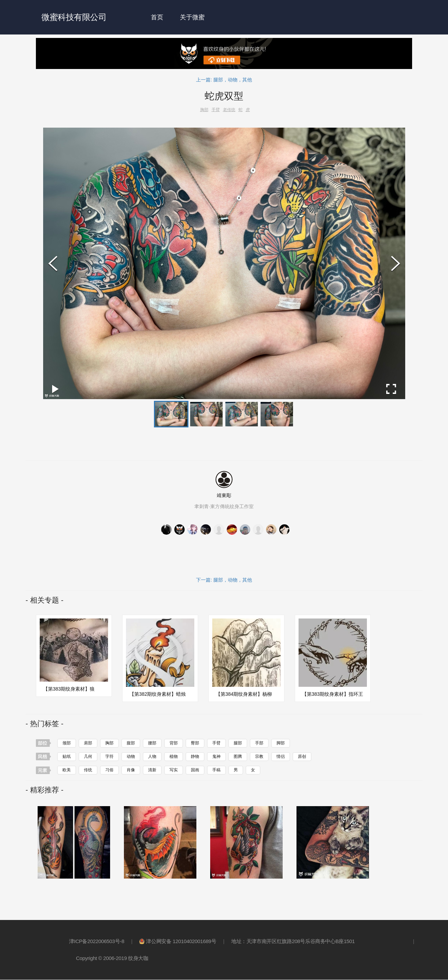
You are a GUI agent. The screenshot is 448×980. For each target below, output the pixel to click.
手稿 (216, 770)
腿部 (238, 743)
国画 (195, 770)
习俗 (109, 770)
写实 (174, 770)
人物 (152, 756)
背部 (174, 743)
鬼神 (216, 756)
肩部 (88, 743)
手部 (259, 743)
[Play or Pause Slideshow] (55, 389)
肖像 (131, 770)
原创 (302, 756)
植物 (174, 756)
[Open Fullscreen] (391, 389)
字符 (109, 756)
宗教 (259, 756)
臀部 (195, 743)
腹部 (131, 743)
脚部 (281, 743)
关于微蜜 (192, 17)
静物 (195, 756)
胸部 (109, 743)
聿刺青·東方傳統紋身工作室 (224, 507)
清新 (152, 770)
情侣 (281, 756)
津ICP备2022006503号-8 (97, 942)
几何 (88, 756)
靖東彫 (224, 495)
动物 (131, 756)
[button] (171, 414)
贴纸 (67, 756)
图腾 (238, 756)
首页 (157, 17)
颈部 (67, 743)
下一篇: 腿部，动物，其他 (224, 580)
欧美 (67, 770)
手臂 (216, 743)
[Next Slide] (396, 263)
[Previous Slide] (53, 263)
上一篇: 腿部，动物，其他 (224, 80)
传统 (88, 770)
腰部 (152, 743)
